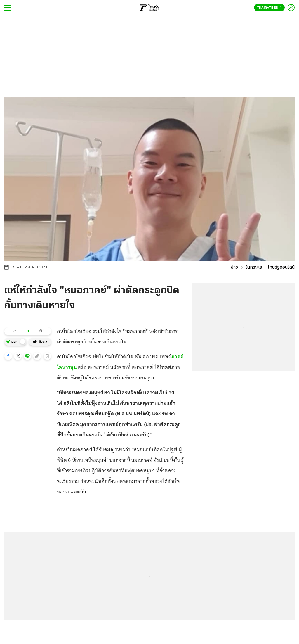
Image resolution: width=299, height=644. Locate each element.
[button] (8, 356)
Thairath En (269, 8)
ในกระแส (254, 267)
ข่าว (234, 267)
